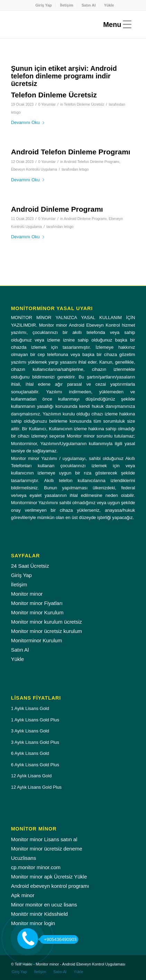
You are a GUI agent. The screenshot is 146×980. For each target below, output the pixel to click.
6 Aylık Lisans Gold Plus (35, 765)
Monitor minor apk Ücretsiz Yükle (49, 877)
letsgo (16, 112)
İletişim (67, 5)
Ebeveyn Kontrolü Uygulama (34, 169)
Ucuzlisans (24, 858)
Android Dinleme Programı (57, 209)
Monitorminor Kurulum (37, 640)
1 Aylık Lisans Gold (30, 708)
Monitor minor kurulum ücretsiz (47, 622)
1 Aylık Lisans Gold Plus (35, 720)
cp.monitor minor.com (36, 867)
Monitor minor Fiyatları (37, 603)
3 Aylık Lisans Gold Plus (35, 742)
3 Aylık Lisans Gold (30, 731)
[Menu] (116, 25)
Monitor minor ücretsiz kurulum (47, 631)
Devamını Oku (29, 122)
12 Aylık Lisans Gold (31, 776)
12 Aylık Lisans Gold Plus (36, 787)
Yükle (109, 5)
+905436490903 (58, 939)
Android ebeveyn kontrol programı (50, 886)
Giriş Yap (44, 5)
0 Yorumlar (47, 104)
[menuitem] (44, 5)
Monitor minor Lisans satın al (44, 839)
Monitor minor (27, 594)
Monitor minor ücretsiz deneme (47, 849)
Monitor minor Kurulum (37, 612)
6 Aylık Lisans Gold (30, 753)
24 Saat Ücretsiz (30, 566)
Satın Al (89, 5)
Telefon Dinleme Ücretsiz (54, 95)
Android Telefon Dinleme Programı (71, 152)
